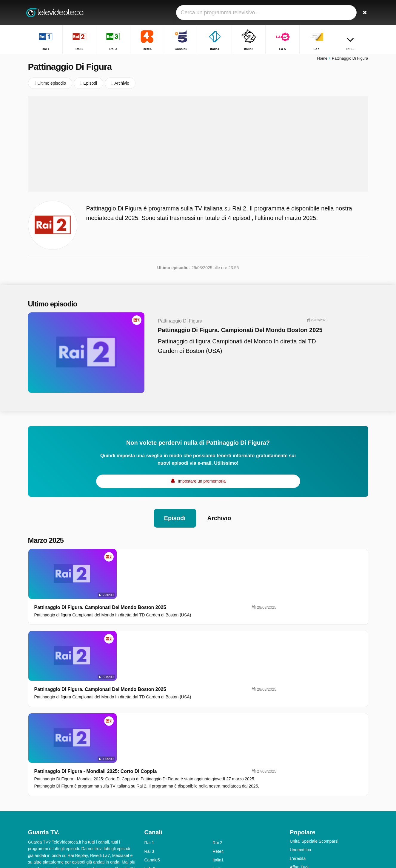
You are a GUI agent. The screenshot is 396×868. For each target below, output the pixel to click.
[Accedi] (342, 13)
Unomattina (301, 758)
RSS (89, 795)
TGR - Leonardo (305, 792)
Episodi (175, 517)
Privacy (72, 795)
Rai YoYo (153, 837)
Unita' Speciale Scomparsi (314, 749)
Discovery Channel (230, 811)
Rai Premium (225, 820)
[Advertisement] (198, 145)
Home (322, 59)
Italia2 (150, 776)
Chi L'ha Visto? (304, 827)
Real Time (154, 802)
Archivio (219, 517)
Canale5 (152, 768)
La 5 (217, 776)
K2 (147, 828)
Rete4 (218, 759)
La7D (217, 785)
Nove (217, 794)
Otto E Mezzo (302, 818)
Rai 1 (149, 751)
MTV (217, 802)
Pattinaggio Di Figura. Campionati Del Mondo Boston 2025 (237, 331)
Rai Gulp (221, 828)
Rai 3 (149, 759)
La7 (148, 785)
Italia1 (218, 768)
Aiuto (54, 795)
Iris (147, 820)
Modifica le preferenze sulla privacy (63, 806)
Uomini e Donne (305, 810)
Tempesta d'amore (307, 801)
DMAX (150, 794)
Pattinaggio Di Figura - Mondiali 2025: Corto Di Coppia (181, 665)
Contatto (36, 795)
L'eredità (298, 766)
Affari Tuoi (299, 775)
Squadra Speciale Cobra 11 (315, 784)
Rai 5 (149, 811)
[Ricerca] (362, 13)
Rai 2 (217, 751)
